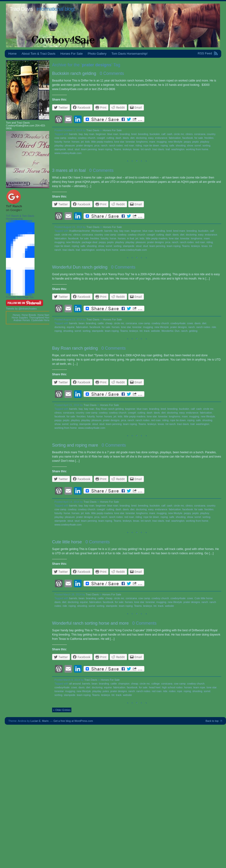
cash (169, 134)
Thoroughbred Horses (41, 318)
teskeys (127, 149)
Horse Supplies (20, 318)
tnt (141, 331)
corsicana (200, 134)
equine (71, 327)
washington (178, 149)
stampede (60, 149)
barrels (73, 134)
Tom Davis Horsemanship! (129, 54)
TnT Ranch (14, 206)
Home (12, 54)
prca (97, 145)
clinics (189, 134)
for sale (199, 138)
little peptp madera (102, 142)
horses (76, 142)
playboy (205, 142)
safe (172, 145)
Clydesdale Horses (41, 320)
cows (190, 323)
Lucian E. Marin (39, 721)
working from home (197, 149)
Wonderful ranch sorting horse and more (90, 623)
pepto (196, 142)
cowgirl (101, 138)
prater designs (85, 145)
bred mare (179, 231)
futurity (58, 142)
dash (118, 138)
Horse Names (45, 315)
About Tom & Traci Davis (39, 54)
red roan (129, 145)
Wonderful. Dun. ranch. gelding (179, 331)
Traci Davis (21, 9)
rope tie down (151, 145)
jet (82, 142)
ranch (104, 145)
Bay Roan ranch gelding (75, 348)
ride (214, 327)
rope (180, 691)
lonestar (130, 142)
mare (152, 142)
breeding (143, 134)
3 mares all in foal (69, 170)
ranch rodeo (116, 145)
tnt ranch (146, 149)
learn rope (199, 687)
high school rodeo (172, 687)
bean (82, 323)
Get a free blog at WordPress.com (73, 721)
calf (163, 134)
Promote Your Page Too (20, 297)
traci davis (158, 149)
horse (67, 142)
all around (75, 684)
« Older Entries (62, 710)
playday (59, 145)
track (147, 331)
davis (126, 138)
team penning (89, 149)
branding (125, 134)
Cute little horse (67, 542)
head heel (155, 687)
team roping (105, 149)
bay (81, 134)
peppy (187, 142)
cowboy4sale (178, 323)
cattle (101, 323)
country (211, 134)
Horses (16, 315)
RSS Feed (205, 53)
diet (133, 138)
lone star (119, 142)
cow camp (60, 138)
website (155, 331)
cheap (109, 323)
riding (139, 145)
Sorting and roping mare (75, 445)
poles (106, 691)
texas (136, 149)
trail (168, 149)
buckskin (155, 134)
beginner (101, 134)
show (190, 145)
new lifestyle (175, 142)
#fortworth (97, 231)
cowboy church (86, 138)
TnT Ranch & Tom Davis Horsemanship (20, 217)
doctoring (141, 138)
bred (134, 134)
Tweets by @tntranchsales (21, 309)
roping (164, 145)
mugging (162, 142)
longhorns (142, 142)
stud (77, 149)
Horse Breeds (29, 315)
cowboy (72, 138)
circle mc (179, 134)
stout (70, 149)
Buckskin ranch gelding (74, 73)
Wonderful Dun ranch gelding (80, 267)
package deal (89, 242)
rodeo (172, 691)
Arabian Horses (22, 320)
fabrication (175, 138)
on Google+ (14, 210)
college (155, 684)
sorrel (198, 145)
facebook (188, 138)
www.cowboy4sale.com (68, 153)
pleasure (70, 145)
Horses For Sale (72, 54)
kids (88, 142)
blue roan (113, 134)
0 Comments (112, 73)
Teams (117, 149)
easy (151, 138)
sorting (206, 145)
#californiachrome (80, 231)
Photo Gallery (97, 54)
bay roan (89, 134)
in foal (130, 238)
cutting (110, 138)
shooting (181, 145)
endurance (161, 138)
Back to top (212, 721)
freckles (209, 138)
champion (124, 684)
